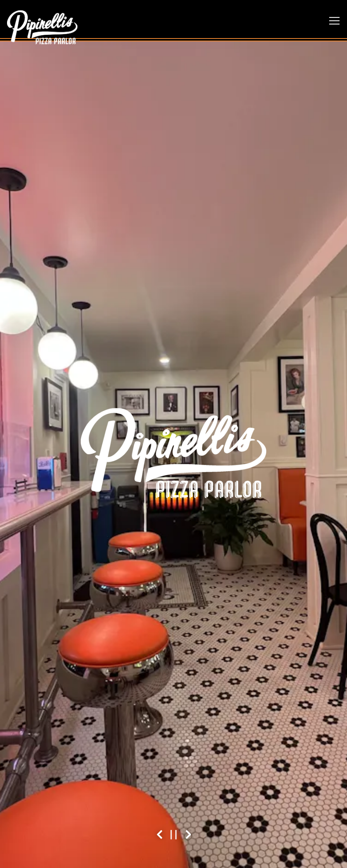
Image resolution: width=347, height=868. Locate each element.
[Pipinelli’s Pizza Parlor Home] (42, 27)
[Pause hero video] (174, 835)
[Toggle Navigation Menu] (334, 21)
